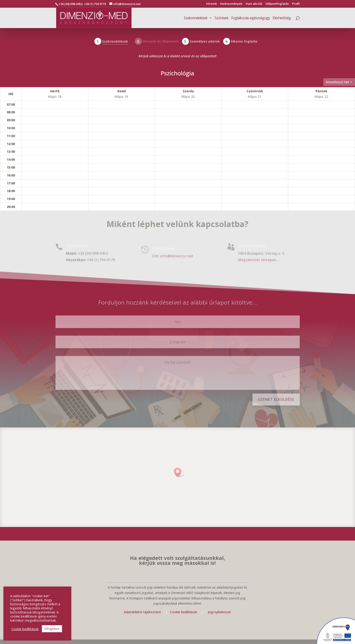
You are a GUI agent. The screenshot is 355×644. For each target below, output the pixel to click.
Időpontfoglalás (277, 4)
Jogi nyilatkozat (219, 612)
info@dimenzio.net (177, 256)
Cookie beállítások (184, 612)
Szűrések (222, 18)
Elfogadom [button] (52, 629)
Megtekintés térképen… (259, 260)
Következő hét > (339, 82)
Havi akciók (254, 4)
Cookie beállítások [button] (25, 629)
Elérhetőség (282, 18)
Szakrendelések (196, 18)
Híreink (212, 4)
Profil (296, 4)
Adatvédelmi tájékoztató (142, 612)
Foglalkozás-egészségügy (251, 18)
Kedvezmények (231, 4)
